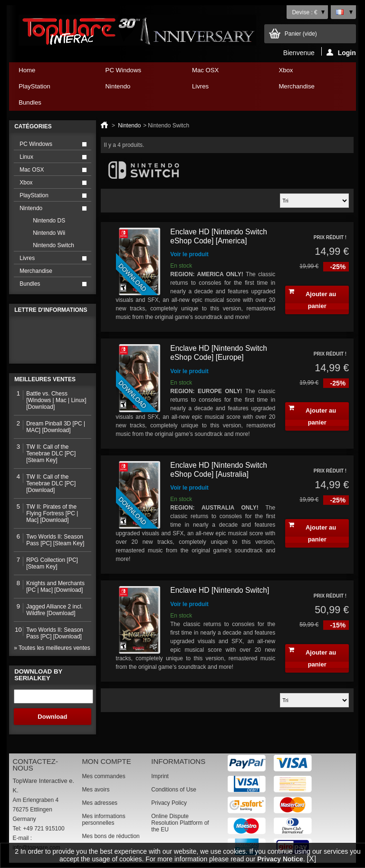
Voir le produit (189, 254)
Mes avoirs (96, 790)
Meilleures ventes (45, 379)
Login (341, 52)
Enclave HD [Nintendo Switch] (220, 590)
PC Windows (136, 72)
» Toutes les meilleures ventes (52, 648)
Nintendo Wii (49, 233)
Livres (223, 89)
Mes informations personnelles (103, 820)
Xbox (309, 72)
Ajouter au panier (312, 299)
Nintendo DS (49, 221)
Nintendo (136, 89)
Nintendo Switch (53, 245)
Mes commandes (103, 776)
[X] (312, 859)
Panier (301, 34)
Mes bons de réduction (110, 836)
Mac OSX (223, 72)
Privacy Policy (169, 803)
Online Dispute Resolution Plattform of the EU (180, 823)
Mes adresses (100, 803)
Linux (26, 157)
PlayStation (49, 89)
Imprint (160, 776)
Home (27, 70)
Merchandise (297, 86)
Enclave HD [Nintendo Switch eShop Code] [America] (219, 236)
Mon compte (106, 761)
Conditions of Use (174, 790)
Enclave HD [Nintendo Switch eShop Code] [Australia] (219, 470)
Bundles (49, 105)
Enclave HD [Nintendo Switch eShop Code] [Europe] (219, 353)
